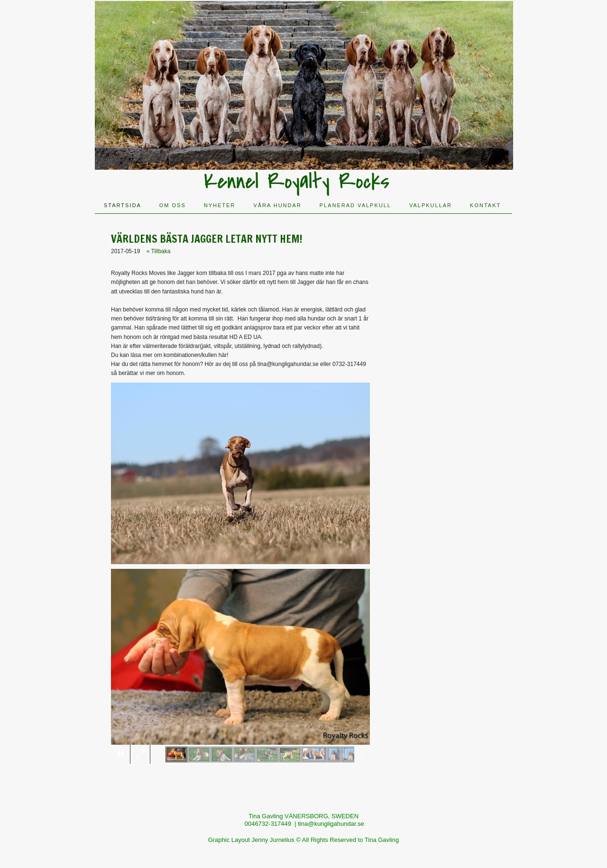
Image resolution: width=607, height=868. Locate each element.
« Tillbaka (159, 251)
